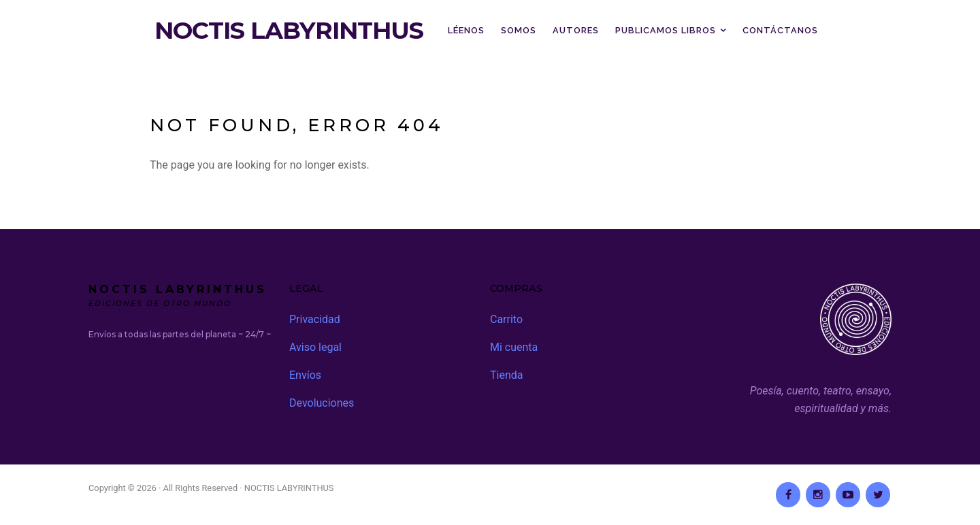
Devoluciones (322, 403)
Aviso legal (315, 347)
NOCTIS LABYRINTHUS (289, 31)
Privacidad (315, 319)
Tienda (506, 375)
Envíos (305, 375)
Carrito (506, 319)
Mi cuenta (514, 347)
